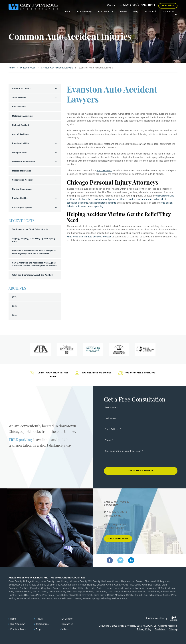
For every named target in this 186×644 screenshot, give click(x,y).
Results (123, 12)
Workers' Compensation (24, 162)
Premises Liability (20, 143)
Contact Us (169, 12)
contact (107, 237)
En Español (168, 6)
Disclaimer (160, 629)
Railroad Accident (21, 125)
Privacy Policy (144, 629)
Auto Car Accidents (21, 89)
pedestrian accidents (77, 203)
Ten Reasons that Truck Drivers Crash (30, 229)
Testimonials (150, 12)
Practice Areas (106, 12)
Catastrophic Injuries (22, 208)
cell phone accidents (116, 199)
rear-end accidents (158, 199)
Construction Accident (23, 180)
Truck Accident (19, 98)
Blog (136, 12)
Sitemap (173, 629)
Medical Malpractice (22, 171)
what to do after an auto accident (84, 237)
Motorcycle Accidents (22, 116)
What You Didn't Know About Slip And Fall (32, 275)
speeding (99, 206)
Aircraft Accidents (21, 134)
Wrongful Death (20, 153)
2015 (14, 306)
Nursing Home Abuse (22, 189)
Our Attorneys (85, 12)
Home (68, 12)
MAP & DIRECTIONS (118, 539)
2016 (14, 297)
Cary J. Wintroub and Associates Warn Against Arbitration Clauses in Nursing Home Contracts (34, 264)
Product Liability (20, 198)
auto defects (82, 206)
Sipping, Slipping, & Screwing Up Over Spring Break (34, 240)
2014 (14, 315)
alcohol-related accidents (91, 199)
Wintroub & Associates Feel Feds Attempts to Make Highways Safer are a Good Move (34, 252)
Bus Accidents (19, 107)
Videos (65, 629)
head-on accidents (137, 199)
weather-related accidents (103, 203)
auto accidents (104, 171)
